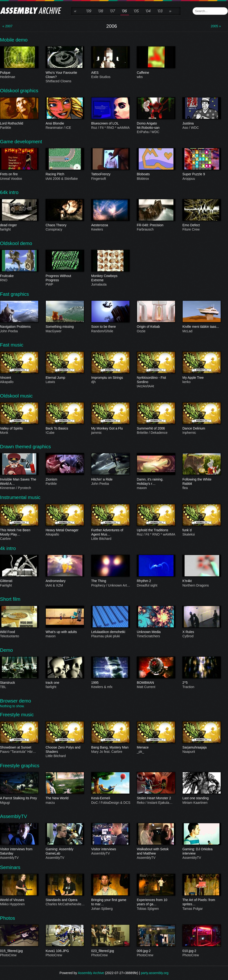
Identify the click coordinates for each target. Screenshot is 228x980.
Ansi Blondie (65, 124)
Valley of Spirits (19, 429)
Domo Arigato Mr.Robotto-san (156, 126)
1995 (110, 683)
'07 (112, 11)
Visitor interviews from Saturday (19, 851)
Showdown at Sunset (19, 748)
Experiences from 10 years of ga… (156, 902)
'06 (124, 11)
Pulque (19, 73)
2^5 (201, 683)
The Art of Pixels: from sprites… (201, 902)
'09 (89, 11)
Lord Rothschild (19, 124)
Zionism (65, 479)
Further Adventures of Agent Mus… (110, 532)
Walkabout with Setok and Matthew (156, 851)
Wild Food (19, 632)
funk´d (201, 530)
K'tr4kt (201, 581)
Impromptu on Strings (110, 378)
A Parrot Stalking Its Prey (19, 798)
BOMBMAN (156, 683)
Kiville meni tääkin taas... (201, 327)
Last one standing (201, 798)
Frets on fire (19, 174)
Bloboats (156, 174)
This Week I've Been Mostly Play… (19, 532)
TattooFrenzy (110, 174)
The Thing (110, 581)
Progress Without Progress (65, 278)
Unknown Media (156, 632)
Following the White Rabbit (201, 481)
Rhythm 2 (156, 581)
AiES (110, 73)
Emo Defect (201, 225)
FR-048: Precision (156, 225)
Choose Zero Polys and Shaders (65, 750)
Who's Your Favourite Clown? (65, 75)
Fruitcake (19, 276)
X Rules (201, 632)
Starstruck (19, 683)
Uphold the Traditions (156, 530)
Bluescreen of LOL (110, 124)
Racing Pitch (65, 174)
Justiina (201, 124)
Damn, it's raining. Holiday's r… (156, 481)
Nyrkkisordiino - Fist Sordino (156, 380)
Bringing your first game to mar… (110, 902)
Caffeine (156, 73)
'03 (160, 11)
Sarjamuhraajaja (201, 748)
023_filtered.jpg (110, 951)
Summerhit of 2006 (156, 429)
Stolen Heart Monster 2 (156, 798)
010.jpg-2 (201, 951)
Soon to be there (110, 327)
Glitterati (19, 581)
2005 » (216, 26)
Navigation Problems (19, 327)
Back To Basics (65, 429)
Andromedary (65, 581)
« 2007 (7, 26)
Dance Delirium (201, 429)
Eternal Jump (65, 378)
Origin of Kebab (156, 327)
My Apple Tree (201, 378)
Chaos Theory (65, 225)
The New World (65, 798)
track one (65, 683)
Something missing (65, 327)
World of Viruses (19, 900)
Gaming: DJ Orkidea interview (201, 851)
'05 (136, 11)
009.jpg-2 (156, 951)
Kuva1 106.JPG (65, 951)
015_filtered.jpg (19, 951)
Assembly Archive (91, 973)
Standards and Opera (65, 900)
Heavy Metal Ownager (65, 530)
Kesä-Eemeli (110, 798)
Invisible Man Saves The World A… (19, 481)
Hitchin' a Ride (110, 479)
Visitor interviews (110, 849)
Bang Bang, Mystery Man (110, 748)
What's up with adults (65, 632)
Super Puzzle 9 (201, 174)
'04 (148, 11)
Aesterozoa (110, 225)
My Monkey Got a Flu (110, 429)
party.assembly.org (155, 973)
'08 (100, 11)
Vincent (19, 378)
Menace (156, 748)
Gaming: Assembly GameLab (65, 851)
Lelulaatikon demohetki (110, 632)
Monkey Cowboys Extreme (110, 278)
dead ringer (19, 225)
